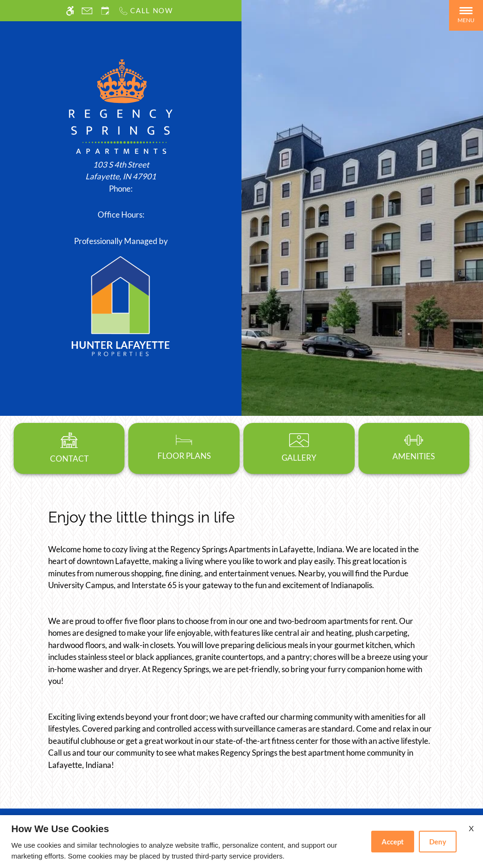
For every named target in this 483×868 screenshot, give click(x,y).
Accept (393, 842)
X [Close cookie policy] (471, 828)
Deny (438, 842)
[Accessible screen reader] (70, 11)
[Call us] (146, 11)
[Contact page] (87, 11)
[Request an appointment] (105, 11)
